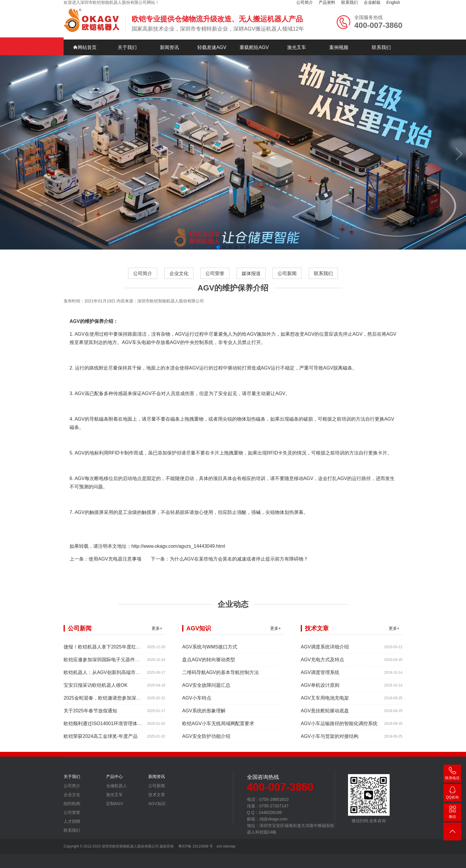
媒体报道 (251, 277)
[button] (218, 247)
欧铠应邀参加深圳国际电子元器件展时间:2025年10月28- (123, 663)
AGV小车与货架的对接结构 (330, 740)
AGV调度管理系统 (320, 676)
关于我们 (127, 47)
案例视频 (339, 47)
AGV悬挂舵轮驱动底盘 (325, 715)
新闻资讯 (169, 47)
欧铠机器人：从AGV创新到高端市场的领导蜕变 (114, 676)
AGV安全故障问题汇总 (206, 689)
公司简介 (142, 277)
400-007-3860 (452, 775)
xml (219, 846)
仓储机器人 (116, 790)
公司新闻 (287, 277)
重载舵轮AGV (254, 47)
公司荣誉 (215, 277)
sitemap (229, 846)
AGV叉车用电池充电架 (325, 702)
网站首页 (85, 47)
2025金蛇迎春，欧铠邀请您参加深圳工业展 (109, 702)
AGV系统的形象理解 (204, 715)
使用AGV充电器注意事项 (115, 563)
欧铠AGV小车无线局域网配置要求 (218, 727)
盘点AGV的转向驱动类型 (209, 663)
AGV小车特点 (197, 702)
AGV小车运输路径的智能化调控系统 (339, 727)
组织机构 (72, 807)
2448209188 (452, 794)
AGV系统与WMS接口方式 (210, 651)
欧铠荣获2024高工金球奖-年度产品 (101, 740)
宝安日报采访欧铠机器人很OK (96, 689)
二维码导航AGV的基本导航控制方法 (221, 676)
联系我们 (381, 47)
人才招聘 (72, 825)
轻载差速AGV (212, 47)
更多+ (157, 632)
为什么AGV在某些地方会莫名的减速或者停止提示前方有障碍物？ (239, 563)
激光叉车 (297, 47)
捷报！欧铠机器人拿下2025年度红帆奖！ (107, 651)
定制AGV (115, 807)
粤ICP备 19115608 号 (195, 846)
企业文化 (179, 277)
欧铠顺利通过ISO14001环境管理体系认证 (108, 727)
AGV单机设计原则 (320, 689)
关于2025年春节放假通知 (90, 715)
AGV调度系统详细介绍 (325, 651)
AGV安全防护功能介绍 (206, 740)
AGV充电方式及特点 (322, 663)
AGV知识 (157, 807)
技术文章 (157, 798)
